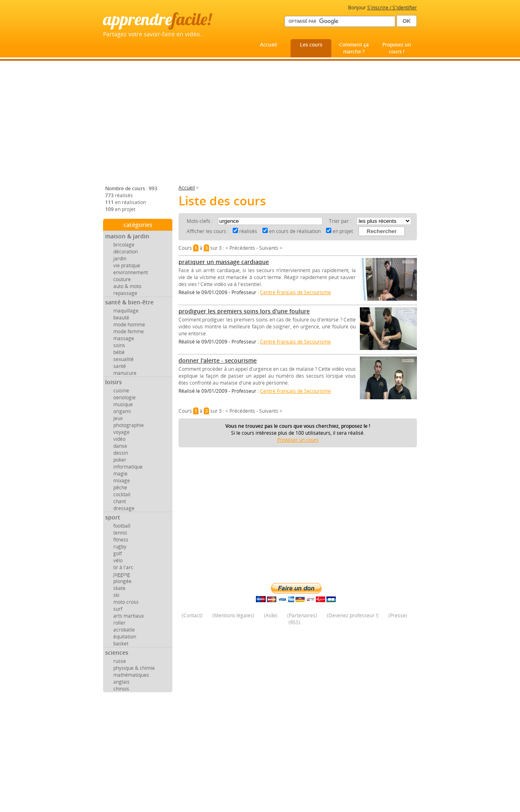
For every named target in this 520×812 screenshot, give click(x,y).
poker (120, 460)
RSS (294, 622)
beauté (121, 318)
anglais (121, 682)
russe (120, 661)
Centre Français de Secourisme (295, 292)
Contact (192, 615)
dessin (121, 453)
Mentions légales (233, 615)
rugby (120, 547)
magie (120, 474)
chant (120, 501)
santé (120, 366)
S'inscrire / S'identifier (392, 8)
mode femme (129, 331)
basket (121, 644)
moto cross (126, 602)
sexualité (123, 359)
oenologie (124, 397)
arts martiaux (129, 616)
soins (119, 345)
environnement (131, 272)
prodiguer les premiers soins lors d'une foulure (244, 311)
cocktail (122, 494)
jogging (122, 574)
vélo (118, 560)
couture (122, 279)
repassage (125, 293)
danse (120, 446)
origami (122, 411)
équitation (125, 637)
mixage (122, 481)
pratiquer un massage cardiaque (224, 262)
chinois (121, 689)
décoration (126, 252)
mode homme (129, 325)
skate (119, 588)
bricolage (124, 245)
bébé (119, 352)
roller (119, 623)
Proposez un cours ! (397, 48)
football (122, 526)
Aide (271, 615)
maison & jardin (127, 236)
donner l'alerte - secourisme (218, 360)
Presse (398, 615)
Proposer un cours (298, 440)
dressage (124, 508)
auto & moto (127, 286)
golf (118, 553)
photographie (129, 425)
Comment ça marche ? (354, 48)
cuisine (121, 391)
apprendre (157, 19)
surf (118, 609)
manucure (125, 373)
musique (123, 404)
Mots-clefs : (200, 221)
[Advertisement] (260, 126)
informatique (128, 467)
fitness (121, 540)
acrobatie (124, 630)
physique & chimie (134, 668)
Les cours (311, 45)
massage (124, 338)
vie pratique (127, 265)
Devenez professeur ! (353, 615)
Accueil (268, 45)
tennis (120, 533)
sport (113, 517)
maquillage (126, 311)
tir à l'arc (123, 567)
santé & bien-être (129, 302)
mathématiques (131, 675)
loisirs (113, 382)
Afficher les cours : (208, 231)
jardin (120, 259)
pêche (120, 487)
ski (116, 595)
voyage (121, 432)
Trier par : (341, 221)
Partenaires (302, 615)
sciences (117, 652)
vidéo (119, 439)
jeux (118, 418)
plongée (122, 581)
